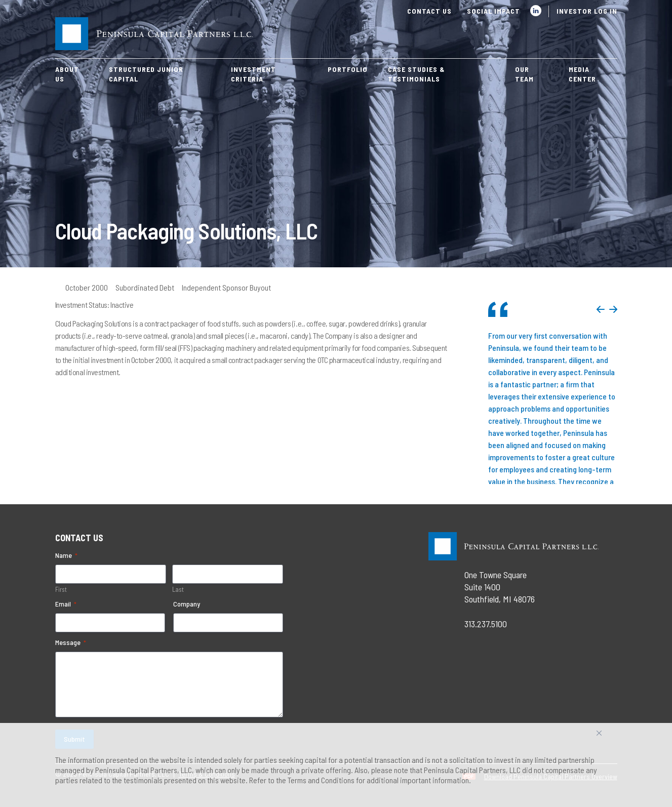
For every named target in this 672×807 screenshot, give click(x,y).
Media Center (582, 74)
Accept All (610, 737)
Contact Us (429, 11)
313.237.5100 (486, 624)
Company (187, 604)
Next (613, 309)
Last (178, 589)
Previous (601, 309)
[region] (336, 765)
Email (66, 604)
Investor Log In (587, 11)
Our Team (524, 74)
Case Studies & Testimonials (417, 74)
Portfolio (348, 69)
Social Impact (493, 11)
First (61, 589)
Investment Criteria (253, 74)
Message (71, 642)
